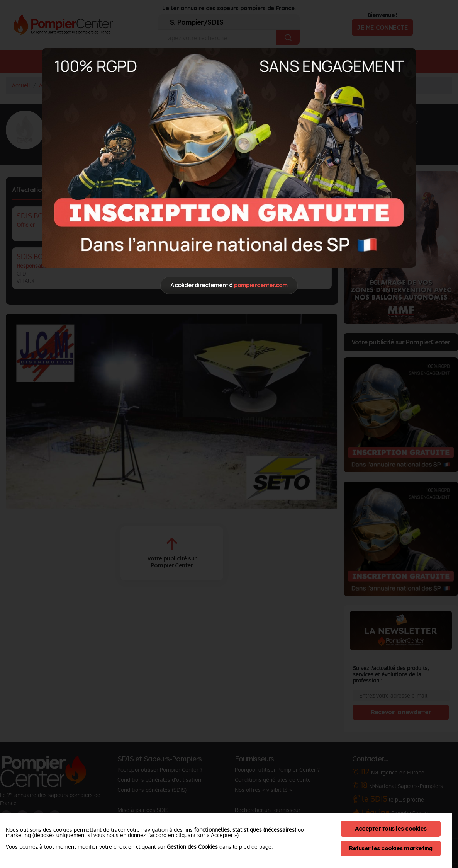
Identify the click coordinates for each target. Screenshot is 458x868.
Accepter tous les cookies (391, 828)
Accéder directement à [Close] (229, 285)
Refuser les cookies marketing (391, 848)
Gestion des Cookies (192, 847)
